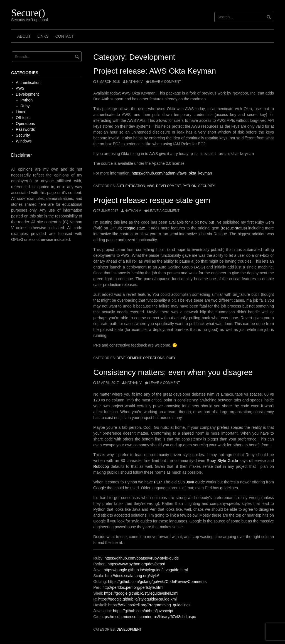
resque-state (134, 228)
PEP (158, 482)
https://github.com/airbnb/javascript (143, 611)
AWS (151, 186)
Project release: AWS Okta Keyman (155, 71)
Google (99, 488)
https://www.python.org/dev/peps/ (136, 564)
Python (190, 186)
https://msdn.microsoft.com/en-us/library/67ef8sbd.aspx (148, 617)
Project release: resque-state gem (152, 200)
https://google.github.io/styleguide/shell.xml (141, 593)
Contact (65, 36)
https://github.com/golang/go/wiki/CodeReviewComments (157, 582)
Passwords (25, 129)
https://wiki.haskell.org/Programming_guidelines (149, 605)
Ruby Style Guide (222, 461)
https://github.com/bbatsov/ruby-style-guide (142, 558)
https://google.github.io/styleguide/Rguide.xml (137, 599)
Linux (20, 112)
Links (43, 36)
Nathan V (134, 82)
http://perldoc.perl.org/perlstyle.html (133, 587)
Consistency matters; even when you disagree (173, 372)
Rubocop (102, 466)
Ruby (171, 358)
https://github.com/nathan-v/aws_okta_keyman (172, 173)
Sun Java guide (191, 482)
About (24, 36)
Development (169, 186)
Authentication (131, 186)
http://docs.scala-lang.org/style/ (132, 576)
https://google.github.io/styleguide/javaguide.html (146, 570)
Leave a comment (166, 82)
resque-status (234, 228)
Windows (24, 141)
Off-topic (23, 118)
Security (207, 186)
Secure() (28, 13)
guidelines (229, 488)
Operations (154, 358)
